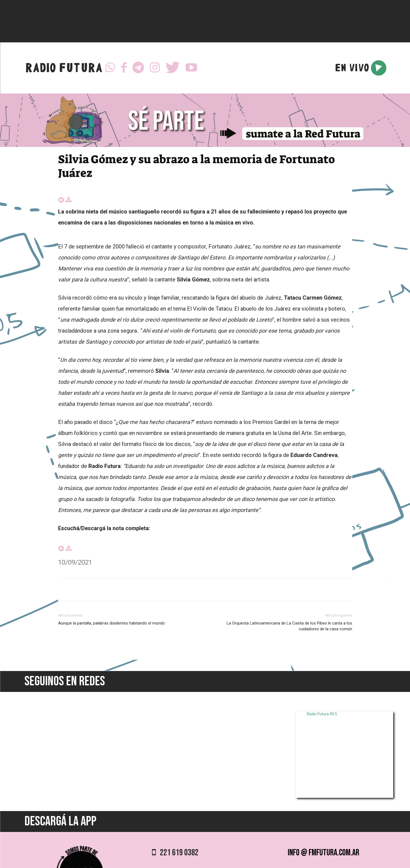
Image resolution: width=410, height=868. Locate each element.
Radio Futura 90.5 (322, 714)
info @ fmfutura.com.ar (324, 853)
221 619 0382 (175, 853)
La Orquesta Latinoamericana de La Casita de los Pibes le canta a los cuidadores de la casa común (289, 626)
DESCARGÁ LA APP (60, 821)
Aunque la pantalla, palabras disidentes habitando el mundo (112, 623)
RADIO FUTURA (64, 69)
